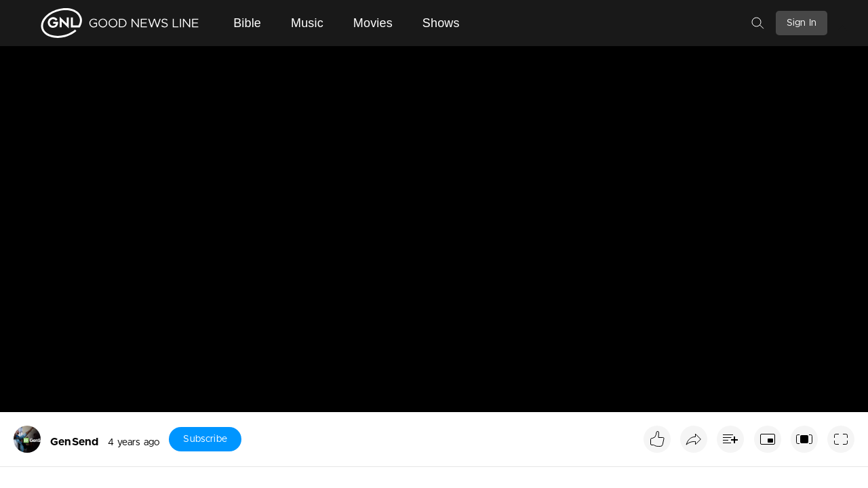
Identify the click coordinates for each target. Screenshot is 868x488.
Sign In (802, 23)
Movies (373, 23)
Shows (441, 23)
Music (307, 23)
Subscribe (205, 439)
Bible (247, 23)
